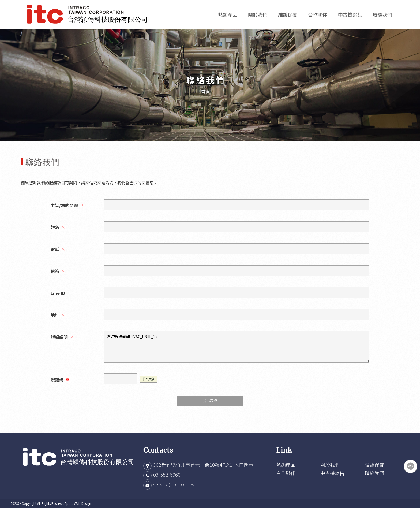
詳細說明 (62, 337)
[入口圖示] (244, 465)
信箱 (58, 271)
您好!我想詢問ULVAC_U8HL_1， (237, 347)
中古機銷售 (332, 473)
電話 (58, 249)
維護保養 (374, 465)
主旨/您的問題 (67, 205)
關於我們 (330, 465)
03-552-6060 (167, 475)
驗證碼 (60, 379)
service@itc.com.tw (174, 484)
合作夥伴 (286, 473)
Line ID (58, 293)
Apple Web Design (78, 503)
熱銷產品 (286, 465)
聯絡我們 (374, 473)
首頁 (206, 91)
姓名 (58, 227)
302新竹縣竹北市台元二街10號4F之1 (193, 465)
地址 (58, 315)
